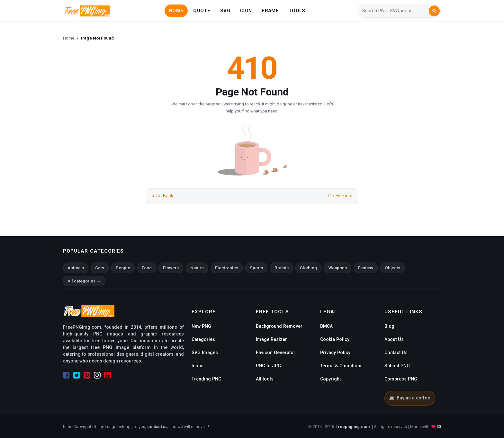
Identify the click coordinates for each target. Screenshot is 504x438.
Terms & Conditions (341, 366)
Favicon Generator (276, 353)
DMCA (326, 326)
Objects (392, 268)
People (123, 268)
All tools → (268, 379)
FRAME (270, 11)
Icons (198, 366)
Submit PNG (397, 366)
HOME (176, 11)
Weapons (338, 268)
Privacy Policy (335, 353)
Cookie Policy (335, 339)
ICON (246, 11)
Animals (76, 268)
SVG (225, 11)
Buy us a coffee (410, 398)
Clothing (308, 268)
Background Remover (279, 326)
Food (147, 268)
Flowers (171, 268)
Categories (203, 339)
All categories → (84, 281)
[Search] (395, 11)
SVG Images (205, 353)
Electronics (227, 268)
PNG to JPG (268, 366)
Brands (282, 268)
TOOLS (297, 11)
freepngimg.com (353, 427)
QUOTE (202, 11)
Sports (256, 268)
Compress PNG (401, 379)
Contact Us (396, 353)
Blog (389, 326)
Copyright (330, 379)
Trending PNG (207, 379)
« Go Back (163, 196)
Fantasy (366, 268)
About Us (394, 339)
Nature (197, 268)
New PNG (201, 326)
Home (69, 38)
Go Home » (340, 196)
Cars (100, 268)
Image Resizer (271, 339)
